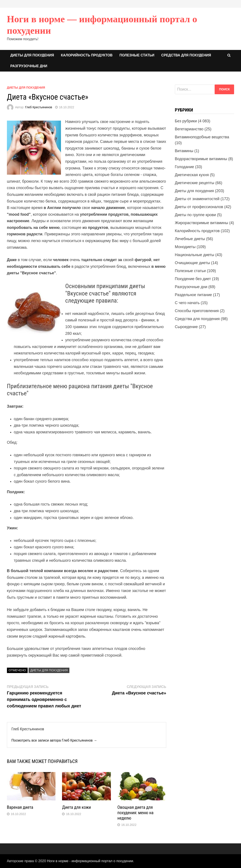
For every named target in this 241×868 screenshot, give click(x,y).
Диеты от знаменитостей (197, 199)
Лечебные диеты (190, 239)
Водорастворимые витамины (201, 159)
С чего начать (187, 303)
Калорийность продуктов (87, 55)
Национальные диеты (195, 255)
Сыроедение (186, 327)
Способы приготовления (197, 311)
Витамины (184, 151)
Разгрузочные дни (29, 66)
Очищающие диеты (192, 263)
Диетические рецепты (195, 183)
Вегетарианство (189, 129)
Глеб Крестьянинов (39, 107)
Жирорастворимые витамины (202, 223)
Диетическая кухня (192, 175)
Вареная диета (20, 807)
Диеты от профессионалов (199, 207)
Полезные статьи (137, 55)
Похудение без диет (193, 279)
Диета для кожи (76, 807)
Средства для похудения (186, 55)
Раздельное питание (193, 295)
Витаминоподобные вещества (202, 137)
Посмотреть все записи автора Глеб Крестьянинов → (54, 740)
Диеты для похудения (32, 55)
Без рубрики (186, 121)
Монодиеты (185, 247)
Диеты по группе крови (195, 215)
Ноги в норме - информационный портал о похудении (90, 861)
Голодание (184, 167)
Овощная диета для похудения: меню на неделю (135, 813)
